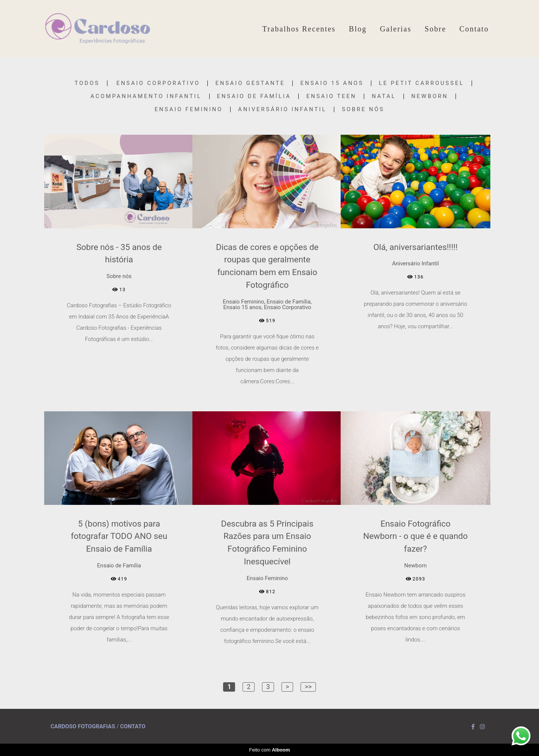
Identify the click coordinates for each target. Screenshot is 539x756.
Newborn (430, 96)
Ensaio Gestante (250, 83)
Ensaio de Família (254, 96)
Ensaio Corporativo (158, 83)
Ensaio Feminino (189, 109)
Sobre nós (363, 109)
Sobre (435, 29)
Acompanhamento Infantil (146, 96)
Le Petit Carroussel (421, 83)
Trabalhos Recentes (299, 29)
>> (308, 687)
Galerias (396, 29)
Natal (384, 96)
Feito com (269, 750)
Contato (474, 29)
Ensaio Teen (331, 96)
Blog (358, 29)
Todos (87, 83)
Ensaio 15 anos (332, 83)
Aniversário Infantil (282, 109)
